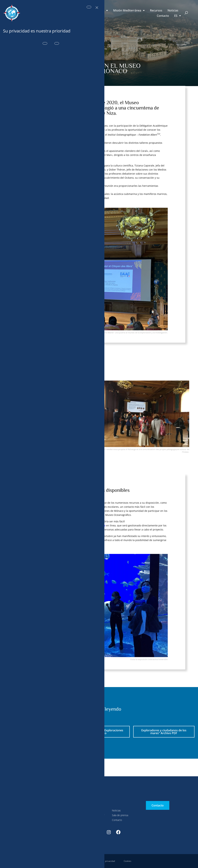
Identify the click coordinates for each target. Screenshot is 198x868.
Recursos (156, 10)
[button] (186, 13)
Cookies (128, 861)
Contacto (163, 16)
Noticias (173, 10)
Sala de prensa (120, 815)
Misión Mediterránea (129, 10)
